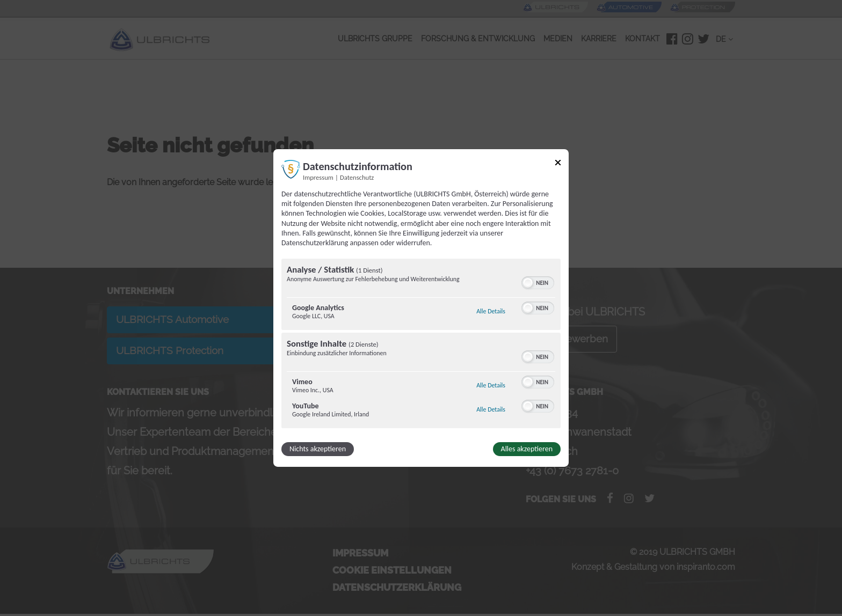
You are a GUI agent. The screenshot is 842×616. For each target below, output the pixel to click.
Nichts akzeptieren (318, 449)
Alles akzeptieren (527, 449)
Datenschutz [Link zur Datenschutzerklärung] (357, 177)
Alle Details (491, 311)
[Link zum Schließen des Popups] (558, 164)
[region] (421, 345)
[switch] (538, 282)
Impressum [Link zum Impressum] (318, 177)
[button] (528, 283)
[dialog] (421, 308)
